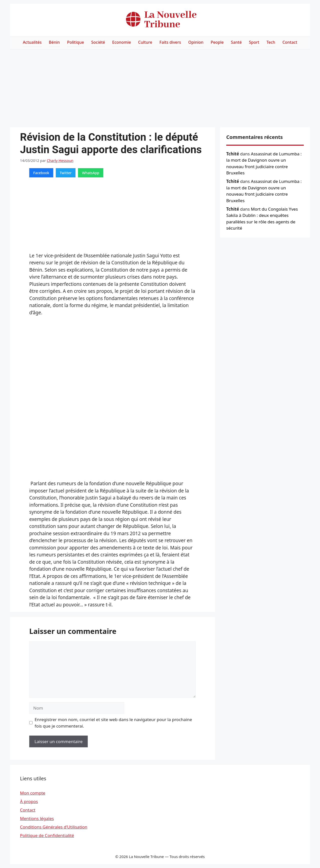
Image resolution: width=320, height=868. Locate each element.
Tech (271, 42)
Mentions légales (37, 818)
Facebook (41, 173)
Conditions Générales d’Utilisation (54, 827)
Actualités (32, 42)
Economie (122, 42)
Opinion (196, 42)
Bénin (54, 42)
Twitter (66, 173)
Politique (75, 42)
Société (98, 42)
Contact (290, 42)
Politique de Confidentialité (47, 835)
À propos (29, 801)
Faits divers (170, 42)
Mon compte (33, 793)
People (217, 42)
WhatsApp (91, 173)
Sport (254, 42)
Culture (145, 42)
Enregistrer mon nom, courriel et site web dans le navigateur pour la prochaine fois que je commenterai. (113, 723)
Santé (236, 42)
